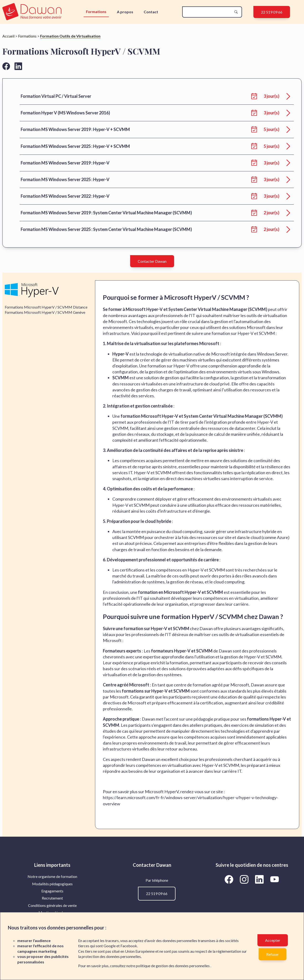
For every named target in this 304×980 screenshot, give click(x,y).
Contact (151, 12)
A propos (125, 12)
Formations (96, 12)
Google (110, 946)
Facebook (129, 946)
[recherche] (208, 12)
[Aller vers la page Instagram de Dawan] (245, 879)
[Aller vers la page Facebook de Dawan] (230, 879)
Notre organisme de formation (52, 876)
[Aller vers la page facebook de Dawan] (6, 66)
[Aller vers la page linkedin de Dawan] (18, 66)
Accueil (8, 36)
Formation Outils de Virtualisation (70, 36)
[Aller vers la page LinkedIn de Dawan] (260, 879)
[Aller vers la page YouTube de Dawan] (275, 879)
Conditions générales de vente (52, 905)
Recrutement (52, 898)
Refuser (273, 954)
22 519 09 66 (272, 12)
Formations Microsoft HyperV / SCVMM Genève (45, 312)
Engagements (52, 891)
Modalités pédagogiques (52, 884)
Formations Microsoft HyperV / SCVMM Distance (46, 307)
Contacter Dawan (152, 261)
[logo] (32, 12)
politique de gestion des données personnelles (173, 966)
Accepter (273, 940)
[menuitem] (52, 877)
